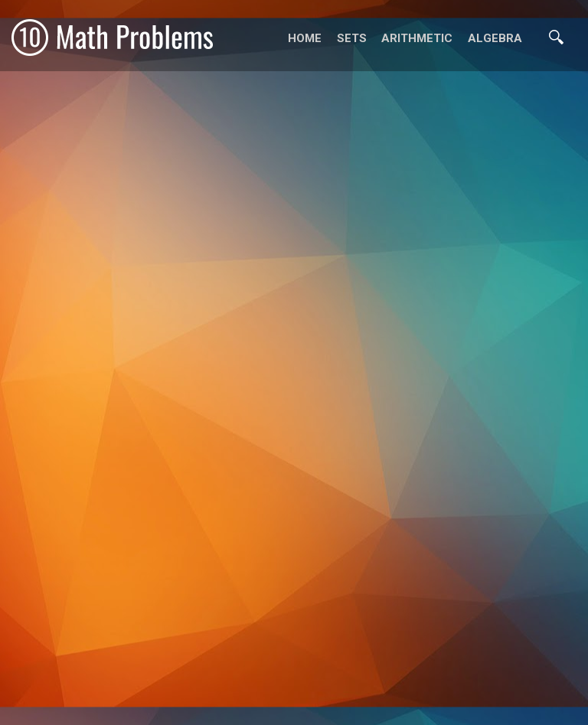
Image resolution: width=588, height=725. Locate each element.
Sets (352, 38)
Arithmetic (417, 38)
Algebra (495, 38)
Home (305, 38)
